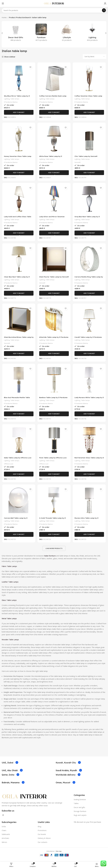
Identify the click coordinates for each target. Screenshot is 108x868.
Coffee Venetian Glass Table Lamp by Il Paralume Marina (89, 97)
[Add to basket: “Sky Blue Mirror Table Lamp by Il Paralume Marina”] (18, 113)
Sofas (4, 830)
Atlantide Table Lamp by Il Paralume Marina (50, 340)
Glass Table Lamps (9, 603)
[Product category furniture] (41, 33)
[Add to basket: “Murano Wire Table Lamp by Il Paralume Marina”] (90, 537)
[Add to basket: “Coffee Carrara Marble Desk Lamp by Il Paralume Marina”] (54, 113)
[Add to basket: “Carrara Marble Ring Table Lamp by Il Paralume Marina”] (90, 295)
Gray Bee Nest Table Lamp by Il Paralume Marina (88, 219)
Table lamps (15, 99)
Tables (76, 806)
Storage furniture (80, 814)
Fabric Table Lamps (10, 569)
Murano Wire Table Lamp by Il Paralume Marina (87, 522)
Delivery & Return (44, 841)
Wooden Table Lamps (11, 643)
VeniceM (78, 163)
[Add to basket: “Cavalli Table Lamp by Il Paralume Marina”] (90, 355)
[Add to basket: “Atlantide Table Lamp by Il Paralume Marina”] (54, 355)
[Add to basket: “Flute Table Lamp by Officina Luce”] (54, 477)
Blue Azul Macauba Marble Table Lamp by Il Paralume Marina (17, 401)
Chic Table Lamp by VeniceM (87, 157)
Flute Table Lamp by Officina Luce (54, 460)
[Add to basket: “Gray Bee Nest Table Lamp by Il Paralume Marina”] (90, 234)
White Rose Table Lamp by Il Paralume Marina (51, 158)
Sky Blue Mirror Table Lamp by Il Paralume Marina (17, 97)
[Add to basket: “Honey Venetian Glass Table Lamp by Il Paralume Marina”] (18, 173)
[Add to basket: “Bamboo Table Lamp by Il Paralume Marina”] (54, 416)
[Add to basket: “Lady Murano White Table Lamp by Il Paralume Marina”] (90, 416)
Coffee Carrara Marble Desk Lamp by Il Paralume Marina (54, 97)
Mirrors (4, 845)
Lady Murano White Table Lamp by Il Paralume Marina (89, 401)
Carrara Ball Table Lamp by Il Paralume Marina (16, 522)
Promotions (42, 833)
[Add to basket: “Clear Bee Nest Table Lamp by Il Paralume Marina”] (18, 295)
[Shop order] (94, 57)
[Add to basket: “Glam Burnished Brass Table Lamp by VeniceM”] (18, 355)
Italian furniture (50, 559)
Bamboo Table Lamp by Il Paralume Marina (50, 401)
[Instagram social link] (3, 818)
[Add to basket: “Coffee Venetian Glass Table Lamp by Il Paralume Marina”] (90, 113)
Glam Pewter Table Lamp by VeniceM (51, 279)
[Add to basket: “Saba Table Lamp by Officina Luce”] (18, 477)
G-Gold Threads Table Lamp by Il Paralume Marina (53, 522)
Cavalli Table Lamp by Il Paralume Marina (89, 340)
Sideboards (6, 837)
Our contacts (42, 845)
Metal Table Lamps (9, 622)
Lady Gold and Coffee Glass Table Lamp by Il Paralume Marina (18, 219)
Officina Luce (8, 466)
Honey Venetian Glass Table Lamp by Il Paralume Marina (18, 158)
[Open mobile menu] (3, 3)
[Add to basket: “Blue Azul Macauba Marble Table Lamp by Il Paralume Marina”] (18, 416)
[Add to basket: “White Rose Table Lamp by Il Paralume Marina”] (54, 173)
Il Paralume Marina (10, 102)
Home (4, 17)
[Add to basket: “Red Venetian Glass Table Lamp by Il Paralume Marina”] (90, 477)
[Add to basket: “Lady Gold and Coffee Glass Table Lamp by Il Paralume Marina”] (18, 234)
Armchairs (5, 841)
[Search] (54, 10)
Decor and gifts (79, 810)
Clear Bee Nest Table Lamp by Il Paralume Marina (17, 279)
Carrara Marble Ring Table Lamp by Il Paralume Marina (88, 279)
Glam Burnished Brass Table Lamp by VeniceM (18, 340)
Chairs (4, 833)
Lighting (6, 99)
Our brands (42, 837)
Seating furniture (80, 803)
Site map (59, 854)
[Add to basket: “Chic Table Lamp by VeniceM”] (90, 173)
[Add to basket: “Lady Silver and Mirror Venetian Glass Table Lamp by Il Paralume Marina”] (54, 234)
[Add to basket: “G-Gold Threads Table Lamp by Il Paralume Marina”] (54, 537)
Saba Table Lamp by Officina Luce (18, 460)
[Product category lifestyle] (67, 33)
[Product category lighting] (92, 33)
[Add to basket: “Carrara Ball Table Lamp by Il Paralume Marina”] (18, 537)
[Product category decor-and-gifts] (16, 33)
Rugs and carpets (80, 818)
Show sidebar (10, 57)
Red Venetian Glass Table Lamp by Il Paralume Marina (89, 461)
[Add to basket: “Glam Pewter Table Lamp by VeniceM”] (54, 295)
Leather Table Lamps (10, 585)
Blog (39, 830)
